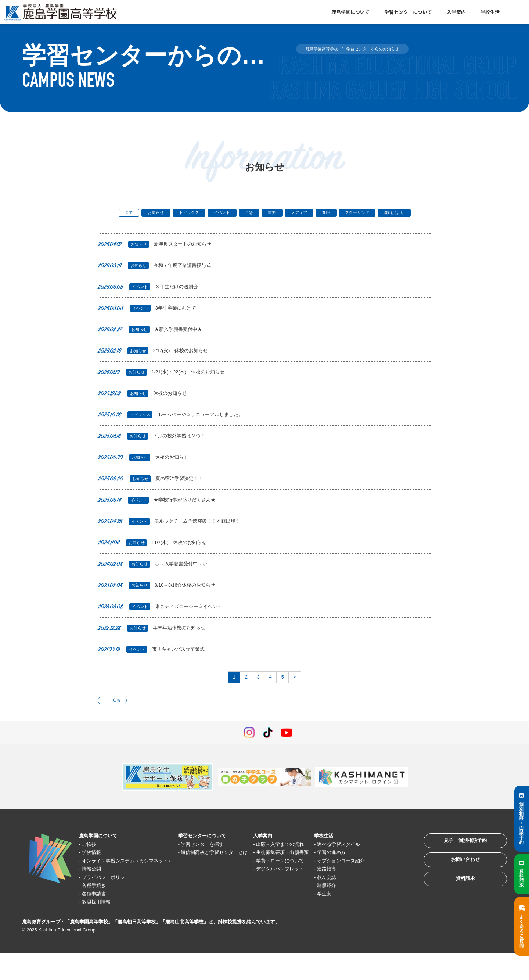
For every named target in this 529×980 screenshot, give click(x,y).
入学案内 (456, 12)
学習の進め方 (369, 871)
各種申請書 (98, 920)
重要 (294, 214)
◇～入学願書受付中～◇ (157, 578)
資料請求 (457, 907)
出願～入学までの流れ (310, 863)
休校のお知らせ (145, 407)
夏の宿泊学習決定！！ (154, 493)
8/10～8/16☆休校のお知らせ (162, 599)
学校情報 (95, 871)
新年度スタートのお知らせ (159, 258)
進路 (357, 214)
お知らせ (158, 214)
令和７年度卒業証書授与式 (159, 280)
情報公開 (95, 896)
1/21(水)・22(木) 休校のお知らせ (168, 386)
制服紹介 (363, 912)
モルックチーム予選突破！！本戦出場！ (176, 535)
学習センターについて (408, 12)
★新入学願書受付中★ (154, 344)
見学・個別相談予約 (457, 862)
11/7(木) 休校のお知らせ (157, 557)
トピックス (197, 214)
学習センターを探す (222, 863)
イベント (235, 214)
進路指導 (363, 896)
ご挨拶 (92, 863)
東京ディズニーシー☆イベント (165, 621)
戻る (120, 718)
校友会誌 (363, 904)
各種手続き (98, 912)
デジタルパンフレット (310, 896)
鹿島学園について (350, 12)
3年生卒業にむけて (150, 322)
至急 (267, 214)
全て (126, 214)
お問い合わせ (457, 885)
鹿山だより (265, 226)
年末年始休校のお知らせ (156, 642)
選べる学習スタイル (377, 863)
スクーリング (393, 214)
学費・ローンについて (310, 887)
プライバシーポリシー (112, 904)
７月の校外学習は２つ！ (156, 450)
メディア (325, 214)
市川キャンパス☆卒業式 (156, 663)
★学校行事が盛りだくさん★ (162, 514)
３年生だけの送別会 (152, 301)
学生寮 (361, 920)
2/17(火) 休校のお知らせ (158, 365)
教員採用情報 (101, 929)
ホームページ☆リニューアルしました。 (177, 429)
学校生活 (490, 12)
